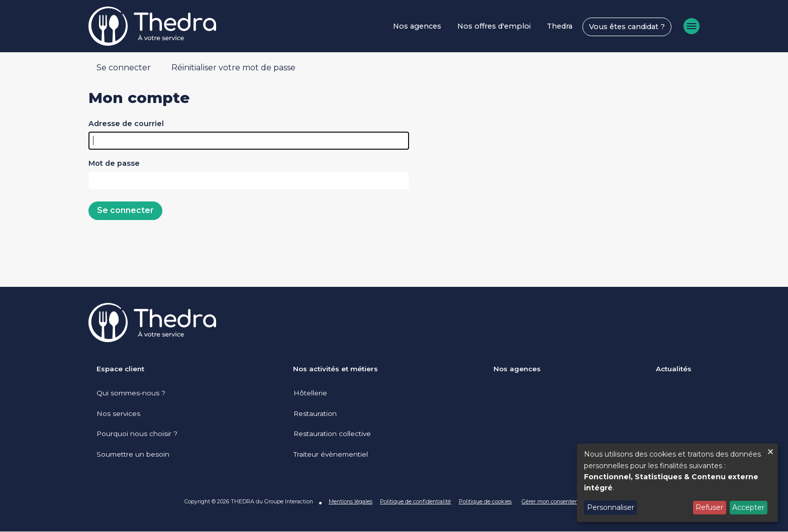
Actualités (674, 369)
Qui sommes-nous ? (131, 393)
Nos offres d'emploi (494, 26)
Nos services (118, 413)
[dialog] (677, 483)
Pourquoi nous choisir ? (137, 434)
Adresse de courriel (126, 124)
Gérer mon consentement (555, 501)
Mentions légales (350, 501)
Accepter (748, 507)
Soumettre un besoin (133, 454)
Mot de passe (114, 163)
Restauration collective (332, 434)
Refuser (709, 507)
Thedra (560, 26)
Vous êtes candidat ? (627, 27)
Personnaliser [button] (611, 507)
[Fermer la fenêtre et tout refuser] (770, 450)
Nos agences (417, 26)
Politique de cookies (485, 501)
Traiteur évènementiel (330, 454)
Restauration (315, 413)
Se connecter (124, 68)
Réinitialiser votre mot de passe (233, 68)
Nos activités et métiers (335, 369)
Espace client (120, 369)
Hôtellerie (310, 393)
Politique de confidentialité (415, 501)
